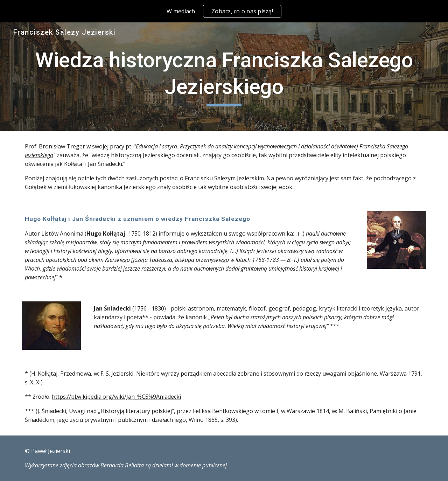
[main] (224, 76)
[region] (224, 11)
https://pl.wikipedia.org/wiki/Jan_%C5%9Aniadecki (116, 397)
